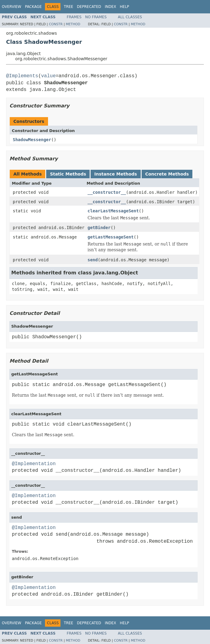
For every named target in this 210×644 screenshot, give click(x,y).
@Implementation (34, 464)
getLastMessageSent (111, 237)
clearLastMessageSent (113, 211)
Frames (74, 17)
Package (33, 7)
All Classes (130, 17)
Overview (12, 7)
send (93, 260)
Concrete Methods (167, 174)
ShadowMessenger (32, 140)
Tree (69, 7)
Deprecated (89, 7)
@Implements (22, 76)
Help (124, 7)
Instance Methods (115, 174)
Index (111, 7)
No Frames (96, 17)
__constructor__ (107, 192)
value (48, 76)
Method (73, 24)
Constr (56, 24)
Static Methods (68, 174)
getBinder (99, 228)
